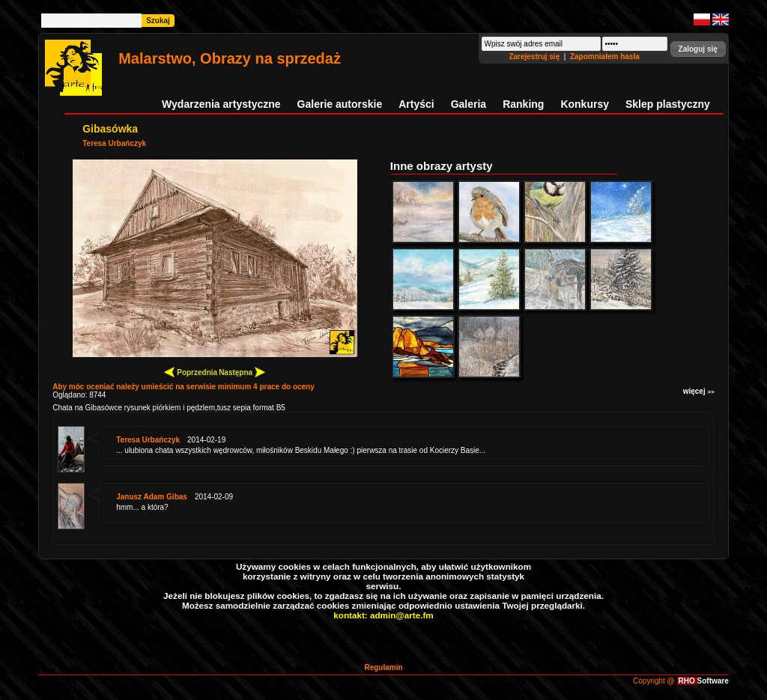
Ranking (523, 104)
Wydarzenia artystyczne (221, 104)
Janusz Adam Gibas (152, 497)
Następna (242, 372)
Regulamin (383, 667)
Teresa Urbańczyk (114, 143)
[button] (698, 49)
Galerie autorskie (340, 104)
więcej (699, 391)
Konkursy (585, 104)
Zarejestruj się (535, 57)
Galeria (469, 104)
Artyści (416, 104)
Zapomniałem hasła (605, 57)
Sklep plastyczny (668, 104)
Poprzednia (191, 372)
